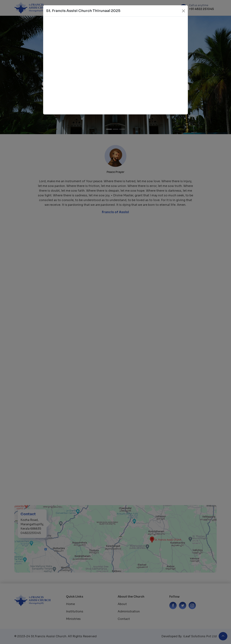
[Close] (183, 11)
